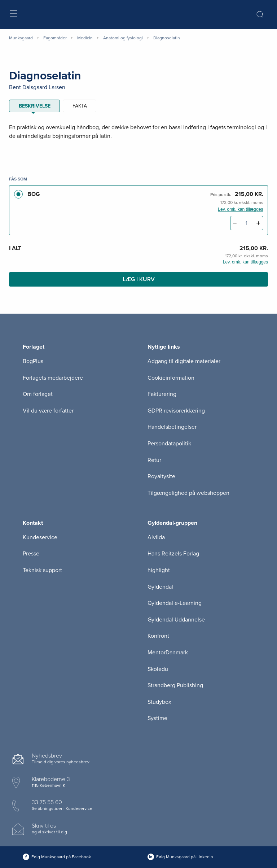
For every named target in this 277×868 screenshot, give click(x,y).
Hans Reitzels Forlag (173, 554)
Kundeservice (40, 537)
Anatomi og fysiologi (123, 38)
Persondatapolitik (169, 444)
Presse (31, 554)
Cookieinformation (171, 378)
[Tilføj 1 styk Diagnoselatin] (258, 223)
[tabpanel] (138, 141)
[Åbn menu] (13, 15)
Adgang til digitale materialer (184, 361)
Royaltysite (161, 476)
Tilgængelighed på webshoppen (188, 493)
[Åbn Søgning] (260, 14)
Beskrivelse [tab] (35, 106)
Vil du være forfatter (48, 411)
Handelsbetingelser (172, 427)
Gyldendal (160, 587)
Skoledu (158, 669)
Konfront (158, 636)
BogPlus (33, 361)
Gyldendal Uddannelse (176, 620)
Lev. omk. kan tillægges (240, 209)
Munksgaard (21, 38)
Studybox (159, 702)
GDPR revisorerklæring (176, 411)
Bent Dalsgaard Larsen (37, 87)
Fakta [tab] (80, 106)
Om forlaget (38, 394)
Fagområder (55, 38)
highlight (159, 570)
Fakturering (162, 394)
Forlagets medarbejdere (53, 378)
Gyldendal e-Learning (175, 603)
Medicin (85, 38)
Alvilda (156, 537)
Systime (157, 718)
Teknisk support (42, 570)
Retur (154, 460)
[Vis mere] (138, 154)
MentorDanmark (168, 653)
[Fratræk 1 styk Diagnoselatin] (235, 223)
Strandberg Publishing (175, 685)
